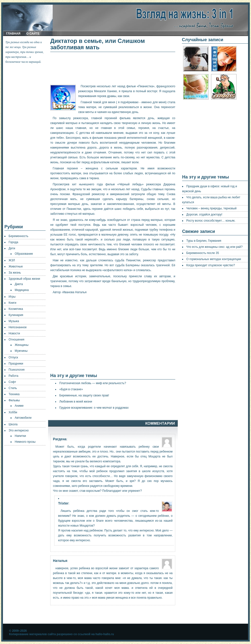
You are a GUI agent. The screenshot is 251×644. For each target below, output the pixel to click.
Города (13, 242)
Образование (24, 254)
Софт (12, 382)
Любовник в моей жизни (76, 402)
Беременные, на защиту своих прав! (84, 395)
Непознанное (18, 327)
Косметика (16, 309)
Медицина (22, 290)
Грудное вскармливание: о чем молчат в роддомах (94, 408)
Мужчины (21, 351)
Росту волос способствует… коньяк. (211, 221)
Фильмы (14, 400)
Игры (12, 297)
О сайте (33, 34)
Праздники (16, 364)
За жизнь (15, 273)
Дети (12, 248)
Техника (14, 394)
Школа (13, 424)
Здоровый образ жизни (24, 279)
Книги (12, 303)
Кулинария (16, 315)
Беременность (19, 236)
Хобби (13, 412)
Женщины (22, 345)
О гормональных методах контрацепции (214, 259)
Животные (16, 266)
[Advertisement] (25, 144)
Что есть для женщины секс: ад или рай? (214, 247)
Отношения (16, 340)
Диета (19, 284)
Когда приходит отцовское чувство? (211, 265)
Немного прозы (25, 442)
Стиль (13, 388)
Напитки (20, 436)
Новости (14, 333)
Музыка (14, 321)
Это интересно (19, 430)
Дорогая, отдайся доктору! (204, 215)
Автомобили (23, 418)
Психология (17, 370)
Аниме (19, 406)
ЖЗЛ (12, 260)
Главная (13, 34)
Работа (13, 376)
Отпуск (13, 357)
